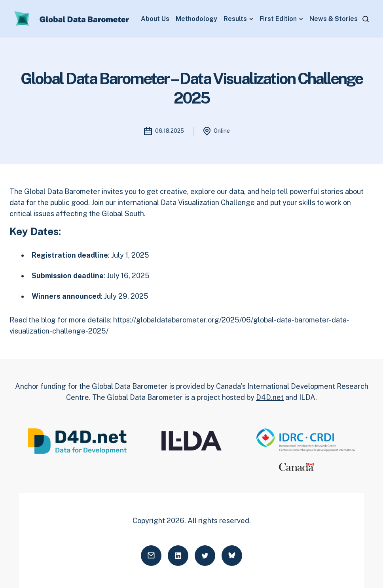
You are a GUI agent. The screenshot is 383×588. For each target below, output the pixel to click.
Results (235, 19)
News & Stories (334, 19)
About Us (155, 19)
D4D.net (270, 397)
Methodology (196, 19)
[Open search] (366, 19)
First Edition (278, 19)
